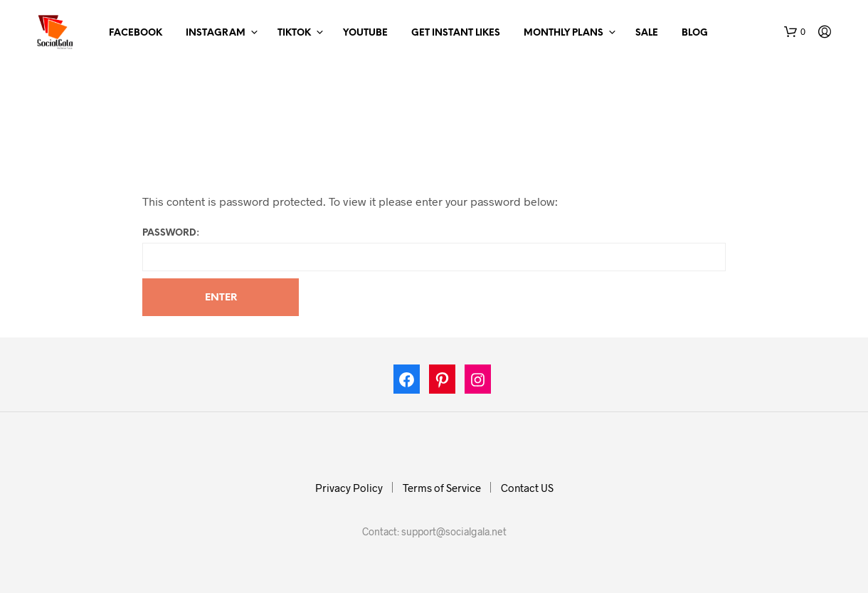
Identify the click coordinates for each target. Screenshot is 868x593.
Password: (434, 250)
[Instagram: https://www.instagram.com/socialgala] (478, 382)
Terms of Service (442, 488)
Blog (695, 33)
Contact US (527, 488)
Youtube (365, 33)
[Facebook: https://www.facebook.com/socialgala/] (407, 382)
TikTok (294, 33)
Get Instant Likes (456, 33)
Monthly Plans (563, 33)
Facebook (136, 33)
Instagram (216, 33)
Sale (647, 33)
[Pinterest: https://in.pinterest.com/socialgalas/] (443, 382)
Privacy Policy (349, 488)
